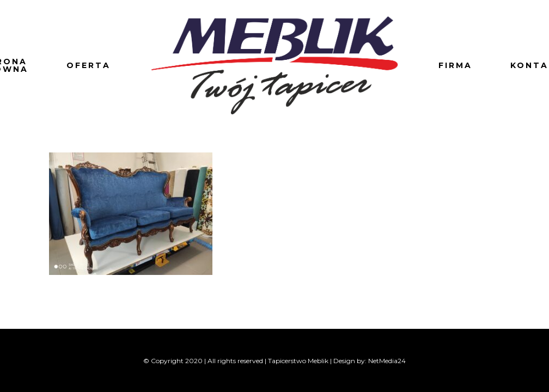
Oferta (89, 65)
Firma (455, 65)
